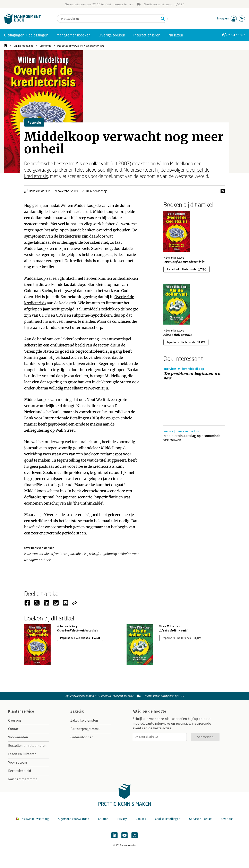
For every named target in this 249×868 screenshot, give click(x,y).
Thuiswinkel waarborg (33, 819)
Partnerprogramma (23, 779)
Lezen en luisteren (22, 754)
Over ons (15, 720)
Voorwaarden (18, 737)
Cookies (141, 819)
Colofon (103, 819)
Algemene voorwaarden (74, 819)
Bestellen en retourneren (27, 746)
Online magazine (23, 46)
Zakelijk (77, 711)
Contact (14, 729)
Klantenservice (21, 711)
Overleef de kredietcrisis (184, 262)
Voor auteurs (18, 762)
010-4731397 (236, 35)
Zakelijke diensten (84, 720)
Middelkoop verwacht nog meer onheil (81, 46)
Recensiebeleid (20, 771)
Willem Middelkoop (78, 205)
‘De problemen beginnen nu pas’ (192, 376)
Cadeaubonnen (82, 737)
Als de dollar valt (178, 335)
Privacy (122, 819)
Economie (45, 46)
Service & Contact (201, 819)
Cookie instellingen (168, 819)
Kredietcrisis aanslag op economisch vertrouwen (192, 438)
